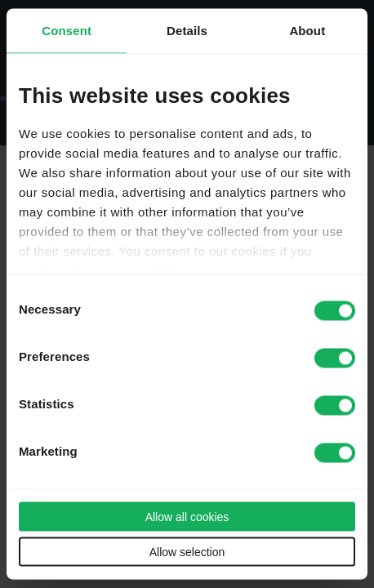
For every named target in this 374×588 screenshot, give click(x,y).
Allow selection (187, 552)
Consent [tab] (67, 31)
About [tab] (307, 31)
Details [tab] (187, 31)
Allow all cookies (187, 517)
